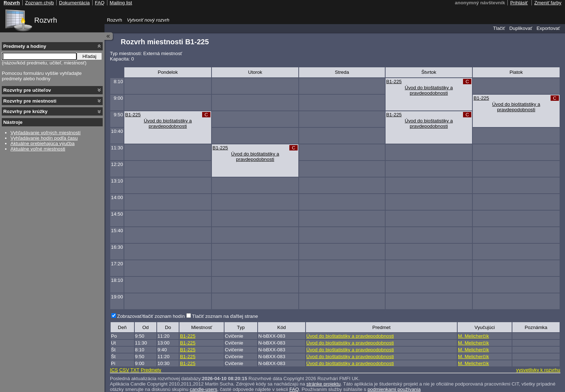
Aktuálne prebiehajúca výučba (43, 143)
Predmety (151, 370)
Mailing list (121, 3)
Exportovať (548, 28)
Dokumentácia (74, 3)
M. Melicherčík (473, 336)
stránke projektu (323, 384)
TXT (135, 370)
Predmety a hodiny (25, 46)
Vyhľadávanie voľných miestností (46, 133)
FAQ (294, 389)
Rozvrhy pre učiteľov (27, 90)
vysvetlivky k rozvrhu (538, 370)
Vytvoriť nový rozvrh (148, 20)
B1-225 (394, 82)
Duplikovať (521, 28)
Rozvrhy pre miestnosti (30, 101)
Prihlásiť (519, 3)
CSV (124, 370)
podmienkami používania (394, 389)
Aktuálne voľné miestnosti (38, 149)
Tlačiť (499, 28)
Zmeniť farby (548, 3)
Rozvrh (46, 20)
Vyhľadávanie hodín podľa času (44, 138)
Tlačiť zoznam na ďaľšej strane (225, 316)
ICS (114, 370)
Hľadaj (90, 56)
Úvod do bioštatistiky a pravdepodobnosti (429, 90)
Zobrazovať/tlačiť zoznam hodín (151, 316)
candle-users (204, 389)
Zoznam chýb (39, 3)
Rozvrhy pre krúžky (25, 111)
